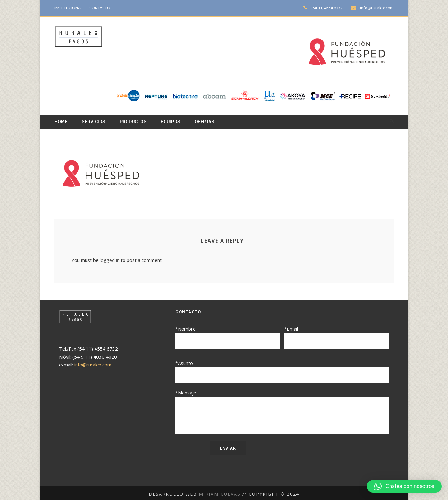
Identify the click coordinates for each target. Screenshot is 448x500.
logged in (108, 260)
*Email (337, 337)
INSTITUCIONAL (70, 8)
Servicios (95, 122)
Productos (137, 122)
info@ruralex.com (378, 8)
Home (61, 122)
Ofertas (211, 122)
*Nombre (228, 337)
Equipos (176, 122)
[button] (404, 486)
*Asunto (282, 371)
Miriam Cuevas (220, 491)
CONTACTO (104, 8)
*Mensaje (282, 411)
